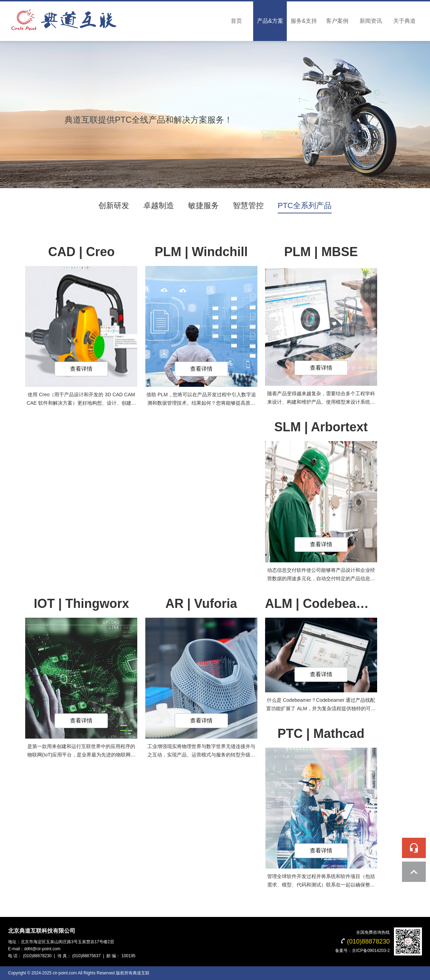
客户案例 (337, 21)
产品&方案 (270, 21)
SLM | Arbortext (321, 427)
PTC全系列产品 (305, 205)
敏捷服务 (203, 205)
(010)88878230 (368, 941)
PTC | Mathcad (321, 734)
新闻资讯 (371, 21)
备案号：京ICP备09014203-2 (362, 951)
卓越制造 (159, 205)
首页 (236, 21)
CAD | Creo (81, 252)
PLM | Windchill (201, 252)
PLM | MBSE (321, 252)
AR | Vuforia (201, 604)
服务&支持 (304, 21)
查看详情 (81, 369)
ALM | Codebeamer (322, 604)
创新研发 (114, 205)
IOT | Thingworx (81, 604)
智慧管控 (248, 205)
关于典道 (404, 21)
